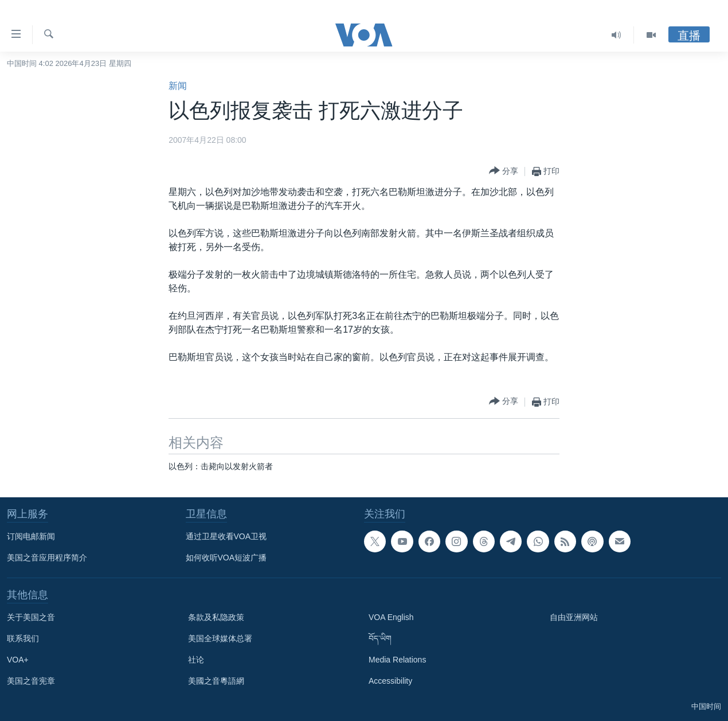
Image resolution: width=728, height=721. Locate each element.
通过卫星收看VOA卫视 (226, 536)
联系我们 (23, 638)
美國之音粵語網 (216, 681)
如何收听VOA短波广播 (226, 558)
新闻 (178, 86)
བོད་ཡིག (380, 638)
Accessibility (390, 681)
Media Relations (397, 660)
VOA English (391, 617)
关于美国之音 (31, 617)
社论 (196, 660)
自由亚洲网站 (574, 617)
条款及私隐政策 (216, 617)
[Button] (504, 171)
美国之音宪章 (31, 681)
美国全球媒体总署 (220, 638)
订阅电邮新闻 (31, 536)
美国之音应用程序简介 (47, 558)
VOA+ (18, 660)
